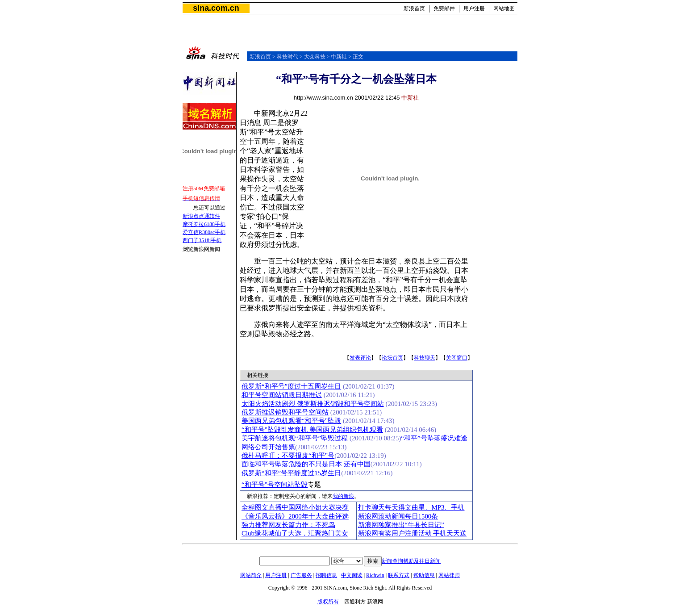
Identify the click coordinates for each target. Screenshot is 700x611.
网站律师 (449, 575)
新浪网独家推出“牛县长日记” (401, 525)
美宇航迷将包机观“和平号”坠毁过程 (295, 438)
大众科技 (315, 57)
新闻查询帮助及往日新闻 (411, 561)
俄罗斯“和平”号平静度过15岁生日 (291, 473)
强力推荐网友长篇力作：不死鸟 (288, 525)
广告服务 (301, 575)
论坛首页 (392, 358)
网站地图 (504, 8)
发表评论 (360, 358)
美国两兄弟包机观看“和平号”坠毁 (291, 421)
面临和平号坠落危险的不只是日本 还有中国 (306, 464)
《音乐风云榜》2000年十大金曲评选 (295, 516)
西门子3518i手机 (202, 240)
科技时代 (287, 57)
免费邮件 (444, 8)
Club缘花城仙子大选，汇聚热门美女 (295, 533)
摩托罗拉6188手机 (204, 224)
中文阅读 (352, 575)
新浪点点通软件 (201, 216)
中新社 (339, 57)
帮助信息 (424, 575)
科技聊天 (425, 358)
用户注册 (474, 8)
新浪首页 (414, 8)
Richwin (375, 575)
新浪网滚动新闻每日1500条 (398, 516)
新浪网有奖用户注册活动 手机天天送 (412, 533)
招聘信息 (326, 575)
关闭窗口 (457, 358)
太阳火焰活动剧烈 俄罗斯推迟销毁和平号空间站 (313, 404)
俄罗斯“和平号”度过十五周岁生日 (291, 386)
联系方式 (399, 575)
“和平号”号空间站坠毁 (275, 485)
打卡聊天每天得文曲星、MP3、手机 (411, 507)
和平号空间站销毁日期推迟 (282, 395)
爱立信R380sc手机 (204, 232)
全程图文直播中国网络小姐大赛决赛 (295, 507)
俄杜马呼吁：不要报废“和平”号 (288, 456)
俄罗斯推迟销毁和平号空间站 (285, 412)
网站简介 (251, 575)
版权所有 (328, 602)
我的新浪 (343, 496)
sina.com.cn (216, 8)
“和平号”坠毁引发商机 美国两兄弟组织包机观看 (312, 430)
